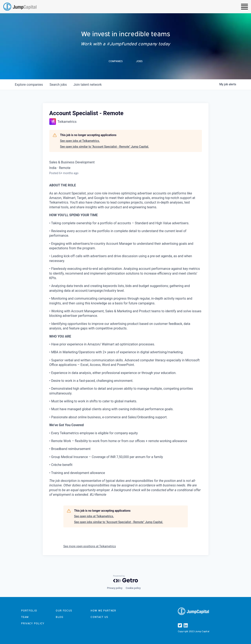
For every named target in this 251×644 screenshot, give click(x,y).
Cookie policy (133, 588)
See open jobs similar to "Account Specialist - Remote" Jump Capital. (105, 147)
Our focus (64, 611)
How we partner (103, 611)
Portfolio (29, 611)
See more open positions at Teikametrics (90, 546)
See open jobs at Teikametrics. (80, 141)
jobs (58, 85)
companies (29, 85)
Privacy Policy (33, 623)
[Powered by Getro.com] (126, 579)
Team (25, 617)
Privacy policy (115, 588)
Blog (59, 617)
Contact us (99, 617)
